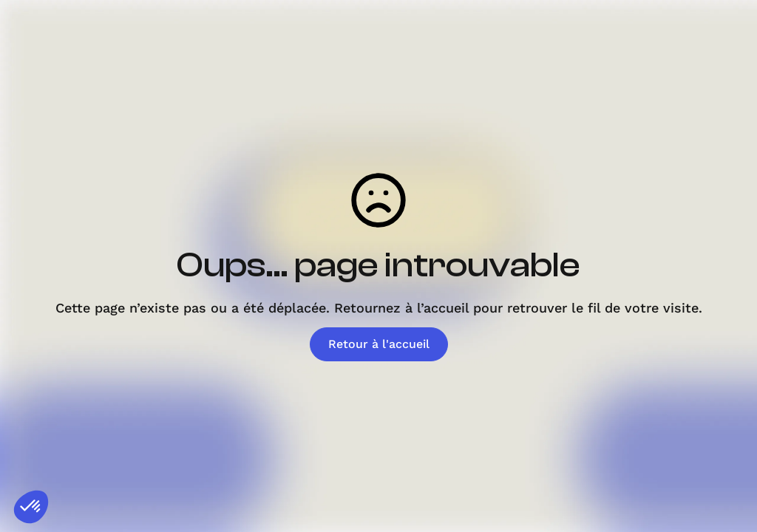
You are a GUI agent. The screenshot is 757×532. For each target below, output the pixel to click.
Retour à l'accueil (379, 344)
